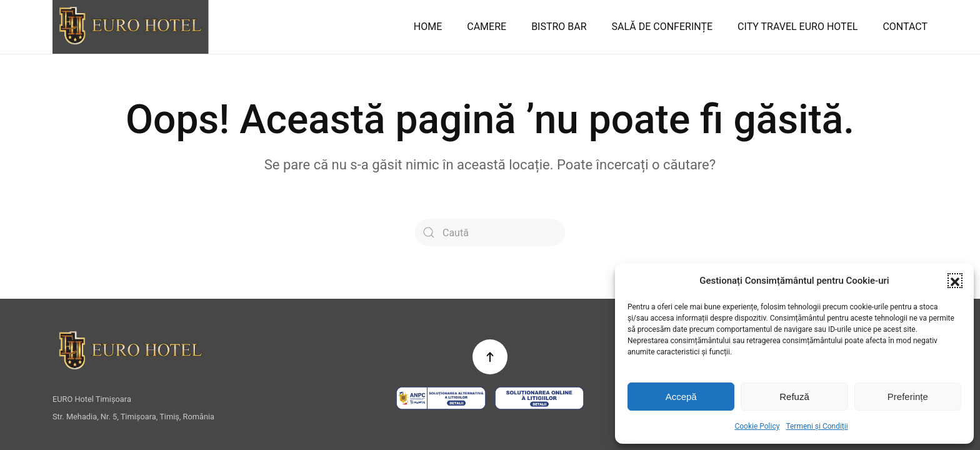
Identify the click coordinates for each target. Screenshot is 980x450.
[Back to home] (131, 27)
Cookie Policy (757, 426)
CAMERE (487, 27)
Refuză (794, 397)
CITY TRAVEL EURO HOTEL (797, 27)
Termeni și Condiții (817, 426)
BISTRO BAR (559, 27)
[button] (955, 281)
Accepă (681, 397)
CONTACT (905, 27)
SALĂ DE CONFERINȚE (662, 27)
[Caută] (490, 232)
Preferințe (908, 397)
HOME (428, 27)
